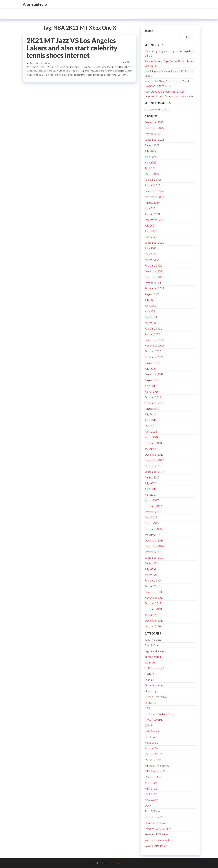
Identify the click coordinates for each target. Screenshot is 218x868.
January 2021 (152, 334)
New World (151, 800)
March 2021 (152, 323)
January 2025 (152, 185)
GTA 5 (148, 725)
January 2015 (152, 535)
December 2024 (154, 191)
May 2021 (150, 311)
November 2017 (154, 460)
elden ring (150, 691)
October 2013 (153, 603)
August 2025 (152, 145)
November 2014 (154, 546)
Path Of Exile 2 (153, 817)
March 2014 (152, 575)
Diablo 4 (150, 680)
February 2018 (153, 443)
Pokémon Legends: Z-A (158, 828)
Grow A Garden (154, 720)
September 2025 (154, 140)
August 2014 (152, 563)
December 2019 (154, 374)
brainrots (150, 662)
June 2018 (151, 420)
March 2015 (152, 523)
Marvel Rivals (153, 760)
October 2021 (153, 283)
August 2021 (152, 294)
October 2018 (153, 397)
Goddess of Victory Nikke (159, 714)
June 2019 (151, 386)
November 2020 (154, 346)
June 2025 (151, 157)
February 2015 (153, 529)
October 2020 (153, 351)
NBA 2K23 (151, 794)
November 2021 (154, 277)
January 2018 (152, 449)
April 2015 (151, 517)
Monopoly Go (153, 777)
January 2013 (152, 615)
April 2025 (151, 168)
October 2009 (153, 626)
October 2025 (153, 134)
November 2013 (154, 598)
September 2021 (154, 288)
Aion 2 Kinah (152, 645)
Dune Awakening (154, 685)
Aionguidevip (35, 4)
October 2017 (153, 466)
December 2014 (154, 540)
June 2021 (151, 306)
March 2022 (152, 260)
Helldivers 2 (152, 731)
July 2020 (150, 369)
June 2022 (151, 248)
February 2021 (153, 328)
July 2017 (150, 483)
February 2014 (153, 580)
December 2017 (154, 455)
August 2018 (152, 409)
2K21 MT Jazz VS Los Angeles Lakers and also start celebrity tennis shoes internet (72, 48)
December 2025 (154, 122)
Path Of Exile (152, 811)
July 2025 (150, 151)
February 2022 (153, 265)
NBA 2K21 (151, 783)
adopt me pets (153, 640)
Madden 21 (151, 743)
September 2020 (154, 357)
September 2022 (154, 243)
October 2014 (153, 552)
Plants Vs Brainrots (156, 823)
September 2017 (154, 472)
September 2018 (154, 403)
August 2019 (152, 380)
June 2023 (151, 231)
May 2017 (150, 495)
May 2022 (150, 254)
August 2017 (152, 477)
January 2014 (152, 586)
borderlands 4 (153, 657)
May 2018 (150, 426)
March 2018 (152, 437)
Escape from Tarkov (156, 697)
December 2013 (154, 592)
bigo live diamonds (155, 651)
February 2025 (153, 180)
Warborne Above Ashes (158, 840)
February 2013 (153, 609)
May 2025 (150, 162)
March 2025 (152, 174)
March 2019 (152, 392)
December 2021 (154, 271)
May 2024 (150, 208)
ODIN (148, 806)
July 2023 (150, 225)
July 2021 (150, 300)
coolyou (47, 63)
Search (149, 31)
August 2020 (152, 363)
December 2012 (154, 621)
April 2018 (151, 432)
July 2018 (150, 414)
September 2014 (154, 558)
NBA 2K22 (151, 788)
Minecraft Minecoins (157, 766)
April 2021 (151, 317)
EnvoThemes (115, 863)
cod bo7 (149, 674)
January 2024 (152, 214)
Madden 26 (151, 748)
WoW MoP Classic (156, 846)
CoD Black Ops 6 (154, 668)
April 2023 (151, 237)
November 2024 (154, 197)
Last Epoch (151, 737)
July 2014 (150, 569)
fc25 (147, 708)
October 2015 (153, 512)
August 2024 (152, 203)
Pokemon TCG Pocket (157, 834)
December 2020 (154, 340)
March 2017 (152, 500)
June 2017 (151, 489)
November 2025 (154, 128)
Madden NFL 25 (154, 754)
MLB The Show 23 (155, 771)
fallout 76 (150, 703)
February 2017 (153, 506)
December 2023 (154, 220)
